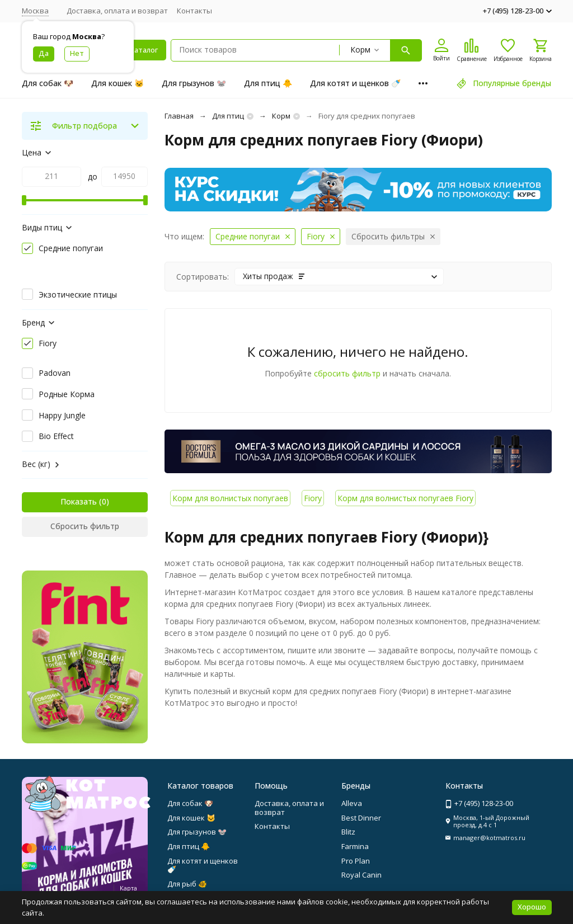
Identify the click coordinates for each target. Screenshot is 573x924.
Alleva (352, 803)
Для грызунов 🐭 (194, 83)
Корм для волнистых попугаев (230, 498)
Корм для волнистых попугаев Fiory (405, 498)
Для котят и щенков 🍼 (355, 83)
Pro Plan (356, 861)
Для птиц (228, 116)
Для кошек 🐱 (118, 83)
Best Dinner (361, 818)
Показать (79, 501)
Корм (281, 116)
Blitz (348, 832)
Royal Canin (361, 875)
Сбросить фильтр (85, 526)
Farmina (355, 846)
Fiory (313, 498)
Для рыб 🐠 (187, 884)
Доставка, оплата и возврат (117, 11)
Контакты (194, 11)
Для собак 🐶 (48, 83)
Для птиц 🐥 (268, 83)
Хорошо (532, 907)
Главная (179, 116)
